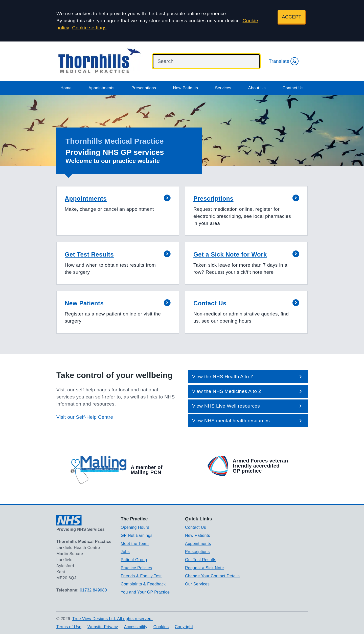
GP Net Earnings (137, 535)
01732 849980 (93, 590)
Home (66, 88)
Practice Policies (136, 568)
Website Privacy (103, 627)
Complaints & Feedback (143, 584)
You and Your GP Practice (145, 592)
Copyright (184, 627)
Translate (284, 61)
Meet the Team (135, 544)
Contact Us (293, 88)
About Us (257, 88)
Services (223, 88)
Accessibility (135, 627)
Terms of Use (69, 627)
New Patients (185, 88)
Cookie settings (89, 28)
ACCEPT (292, 17)
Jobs (125, 552)
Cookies (161, 627)
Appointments (101, 88)
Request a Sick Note (204, 568)
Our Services (197, 584)
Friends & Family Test (141, 576)
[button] (118, 211)
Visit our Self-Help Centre (85, 417)
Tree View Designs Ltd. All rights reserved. (112, 619)
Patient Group (134, 560)
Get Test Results (201, 560)
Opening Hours (135, 527)
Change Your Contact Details (212, 576)
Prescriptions (144, 88)
